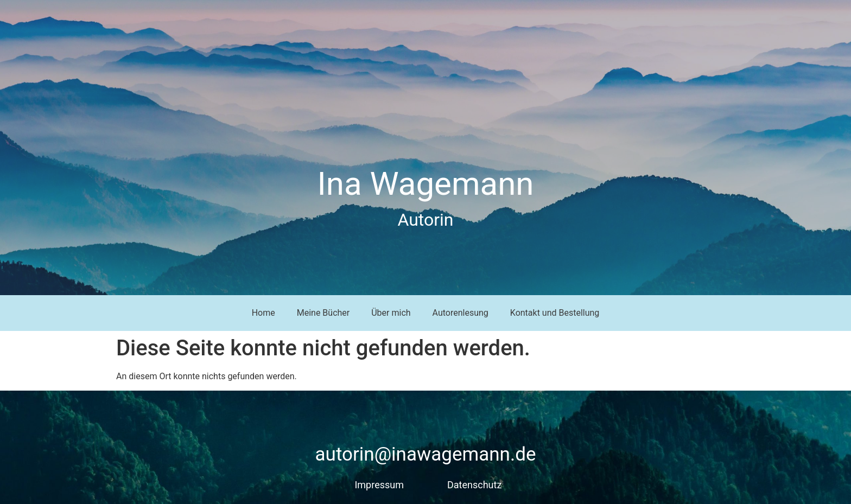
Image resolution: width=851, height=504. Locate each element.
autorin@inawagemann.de (426, 454)
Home (263, 313)
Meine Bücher (323, 313)
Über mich (391, 313)
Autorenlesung (461, 313)
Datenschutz (474, 485)
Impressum (379, 485)
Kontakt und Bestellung (555, 313)
